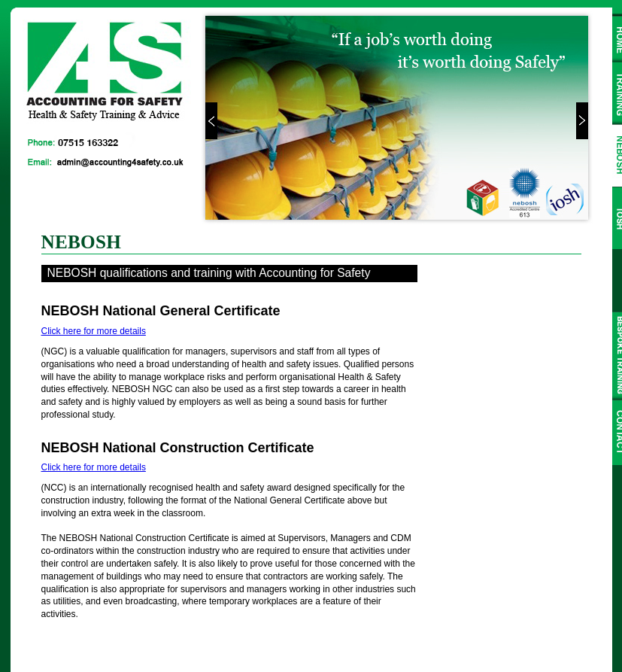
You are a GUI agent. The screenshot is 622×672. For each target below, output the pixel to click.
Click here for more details (94, 331)
